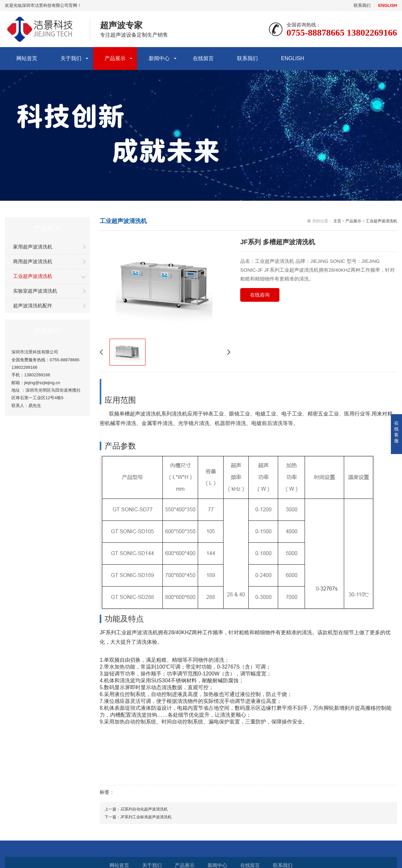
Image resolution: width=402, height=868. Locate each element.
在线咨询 (260, 295)
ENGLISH (293, 58)
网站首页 (27, 58)
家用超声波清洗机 (33, 247)
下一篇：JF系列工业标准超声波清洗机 (138, 817)
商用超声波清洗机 (33, 261)
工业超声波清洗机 (33, 276)
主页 (337, 221)
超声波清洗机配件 (33, 306)
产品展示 (115, 58)
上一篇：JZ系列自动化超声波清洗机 (136, 809)
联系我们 (362, 5)
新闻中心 (159, 58)
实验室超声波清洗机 (35, 291)
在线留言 (203, 58)
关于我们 (71, 58)
